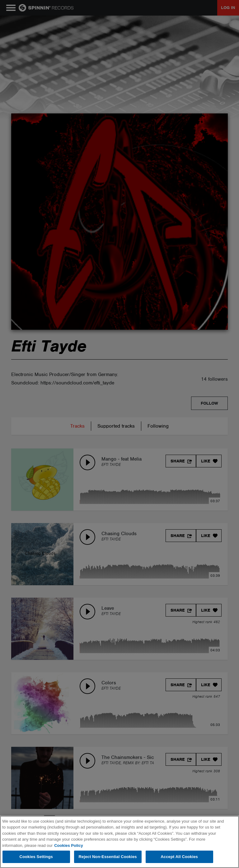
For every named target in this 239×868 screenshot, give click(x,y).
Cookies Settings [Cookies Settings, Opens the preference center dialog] (36, 857)
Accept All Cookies (179, 857)
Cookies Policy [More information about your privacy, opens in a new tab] (68, 845)
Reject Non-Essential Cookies (108, 857)
